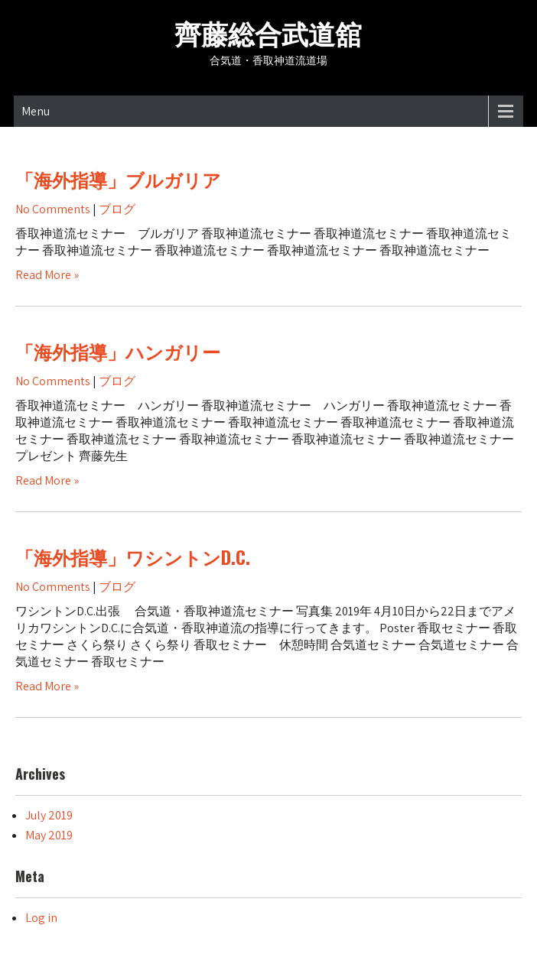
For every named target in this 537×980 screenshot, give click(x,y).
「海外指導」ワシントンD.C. (133, 557)
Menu (36, 111)
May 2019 (49, 835)
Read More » (47, 275)
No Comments (53, 209)
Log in (41, 918)
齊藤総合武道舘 (268, 32)
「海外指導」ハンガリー (118, 351)
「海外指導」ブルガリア (118, 179)
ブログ (117, 209)
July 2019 (49, 815)
